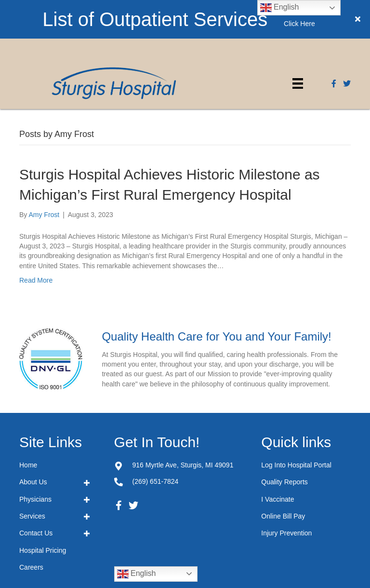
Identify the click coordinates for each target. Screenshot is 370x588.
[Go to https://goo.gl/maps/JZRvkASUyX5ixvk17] (119, 426)
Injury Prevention (286, 494)
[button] (119, 467)
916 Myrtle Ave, (183, 426)
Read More (36, 242)
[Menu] (298, 45)
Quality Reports (284, 443)
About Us (33, 443)
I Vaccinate (277, 461)
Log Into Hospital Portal (296, 426)
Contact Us (36, 494)
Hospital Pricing (43, 512)
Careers (31, 529)
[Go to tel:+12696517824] (119, 443)
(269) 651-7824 (156, 443)
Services (32, 478)
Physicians (35, 461)
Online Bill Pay (283, 478)
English (137, 535)
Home (28, 426)
